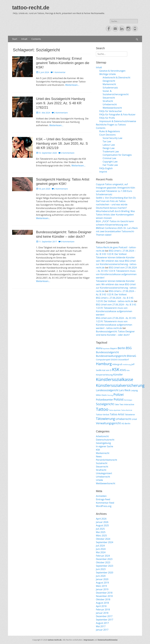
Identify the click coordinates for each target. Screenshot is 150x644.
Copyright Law (110, 162)
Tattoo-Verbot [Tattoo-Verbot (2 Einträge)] (103, 414)
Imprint (103, 172)
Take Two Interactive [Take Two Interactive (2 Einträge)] (124, 404)
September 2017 (105, 620)
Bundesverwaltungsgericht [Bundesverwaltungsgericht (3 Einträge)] (111, 356)
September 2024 (105, 542)
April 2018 (101, 606)
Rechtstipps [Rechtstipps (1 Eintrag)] (128, 400)
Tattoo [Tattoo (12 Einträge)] (102, 409)
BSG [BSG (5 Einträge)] (129, 348)
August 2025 (102, 525)
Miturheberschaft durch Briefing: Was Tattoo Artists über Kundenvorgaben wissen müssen (115, 215)
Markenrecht (109, 84)
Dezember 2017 (104, 616)
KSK (98, 450)
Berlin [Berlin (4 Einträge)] (121, 348)
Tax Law (107, 141)
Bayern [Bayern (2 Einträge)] (114, 348)
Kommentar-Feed (105, 503)
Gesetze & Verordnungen (112, 71)
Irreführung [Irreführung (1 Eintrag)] (127, 365)
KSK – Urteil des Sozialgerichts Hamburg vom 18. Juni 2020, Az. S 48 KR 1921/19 (62, 143)
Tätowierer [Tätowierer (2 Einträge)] (130, 414)
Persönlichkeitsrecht (106, 460)
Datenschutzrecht (105, 440)
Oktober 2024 (103, 539)
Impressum (89, 640)
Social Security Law (112, 138)
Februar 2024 (103, 556)
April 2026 (101, 519)
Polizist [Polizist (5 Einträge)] (119, 399)
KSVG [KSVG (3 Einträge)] (123, 370)
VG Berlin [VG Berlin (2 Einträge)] (126, 423)
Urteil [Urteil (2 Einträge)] (134, 419)
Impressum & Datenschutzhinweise (118, 121)
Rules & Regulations (110, 131)
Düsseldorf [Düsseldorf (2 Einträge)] (124, 359)
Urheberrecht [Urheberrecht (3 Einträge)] (123, 419)
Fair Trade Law (110, 165)
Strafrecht (108, 101)
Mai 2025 (101, 532)
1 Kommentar (59, 72)
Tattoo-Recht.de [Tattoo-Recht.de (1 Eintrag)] (127, 410)
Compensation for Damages (117, 155)
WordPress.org (104, 506)
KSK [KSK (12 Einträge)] (116, 369)
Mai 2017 (101, 626)
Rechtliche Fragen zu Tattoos (111, 125)
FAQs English (106, 168)
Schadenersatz (110, 88)
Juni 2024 (101, 549)
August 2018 (102, 603)
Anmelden (101, 496)
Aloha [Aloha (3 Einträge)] (99, 348)
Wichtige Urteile (108, 74)
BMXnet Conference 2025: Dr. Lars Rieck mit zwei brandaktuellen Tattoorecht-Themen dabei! (117, 231)
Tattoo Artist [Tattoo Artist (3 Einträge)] (117, 414)
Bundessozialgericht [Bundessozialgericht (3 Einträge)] (107, 352)
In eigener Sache (105, 446)
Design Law (109, 148)
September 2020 (105, 573)
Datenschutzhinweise (108, 640)
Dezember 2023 (104, 559)
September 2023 (105, 566)
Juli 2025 (100, 529)
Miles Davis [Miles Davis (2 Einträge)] (101, 395)
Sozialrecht (102, 463)
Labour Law (109, 145)
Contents (36, 39)
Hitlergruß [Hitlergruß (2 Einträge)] (117, 364)
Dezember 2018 (104, 593)
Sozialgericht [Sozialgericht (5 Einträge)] (105, 404)
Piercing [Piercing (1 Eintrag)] (110, 395)
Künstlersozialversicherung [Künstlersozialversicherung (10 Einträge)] (120, 385)
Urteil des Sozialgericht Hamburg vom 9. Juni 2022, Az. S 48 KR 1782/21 (61, 103)
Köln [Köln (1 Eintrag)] (128, 370)
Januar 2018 (102, 613)
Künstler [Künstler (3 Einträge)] (118, 374)
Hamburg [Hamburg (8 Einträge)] (104, 364)
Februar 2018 (103, 610)
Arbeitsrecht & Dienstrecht (116, 78)
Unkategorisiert (104, 473)
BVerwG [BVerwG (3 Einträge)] (131, 356)
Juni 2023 (101, 569)
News (99, 456)
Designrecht (109, 81)
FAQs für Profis (107, 118)
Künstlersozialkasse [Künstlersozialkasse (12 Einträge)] (115, 379)
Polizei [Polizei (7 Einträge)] (119, 394)
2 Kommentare (61, 113)
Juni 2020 (101, 576)
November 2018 (104, 596)
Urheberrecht (110, 104)
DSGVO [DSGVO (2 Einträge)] (114, 359)
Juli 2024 (100, 546)
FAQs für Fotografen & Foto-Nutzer (117, 115)
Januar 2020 (102, 579)
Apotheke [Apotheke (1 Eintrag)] (106, 349)
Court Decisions (107, 135)
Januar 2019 (102, 589)
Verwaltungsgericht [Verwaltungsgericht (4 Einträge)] (108, 423)
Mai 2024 (101, 552)
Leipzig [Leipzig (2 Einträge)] (134, 390)
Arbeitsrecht (102, 436)
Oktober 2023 (103, 562)
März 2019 (101, 586)
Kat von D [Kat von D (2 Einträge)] (107, 370)
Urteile (99, 480)
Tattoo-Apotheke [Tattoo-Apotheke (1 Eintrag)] (115, 410)
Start (15, 39)
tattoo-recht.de (31, 8)
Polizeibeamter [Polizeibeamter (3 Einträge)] (105, 400)
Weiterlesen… (72, 85)
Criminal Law (109, 158)
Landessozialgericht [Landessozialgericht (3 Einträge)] (107, 390)
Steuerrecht (109, 98)
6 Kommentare (68, 242)
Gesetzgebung (103, 443)
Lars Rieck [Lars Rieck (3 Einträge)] (125, 390)
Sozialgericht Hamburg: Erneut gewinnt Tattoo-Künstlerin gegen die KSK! (63, 63)
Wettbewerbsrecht (112, 108)
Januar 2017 (102, 630)
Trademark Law (111, 152)
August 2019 (102, 583)
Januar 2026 (102, 522)
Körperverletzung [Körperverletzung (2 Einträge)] (104, 375)
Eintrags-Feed (103, 499)
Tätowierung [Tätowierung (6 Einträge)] (105, 419)
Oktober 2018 (103, 599)
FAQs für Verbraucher (111, 111)
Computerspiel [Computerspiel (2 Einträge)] (103, 359)
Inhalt (24, 39)
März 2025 (101, 536)
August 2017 (102, 623)
